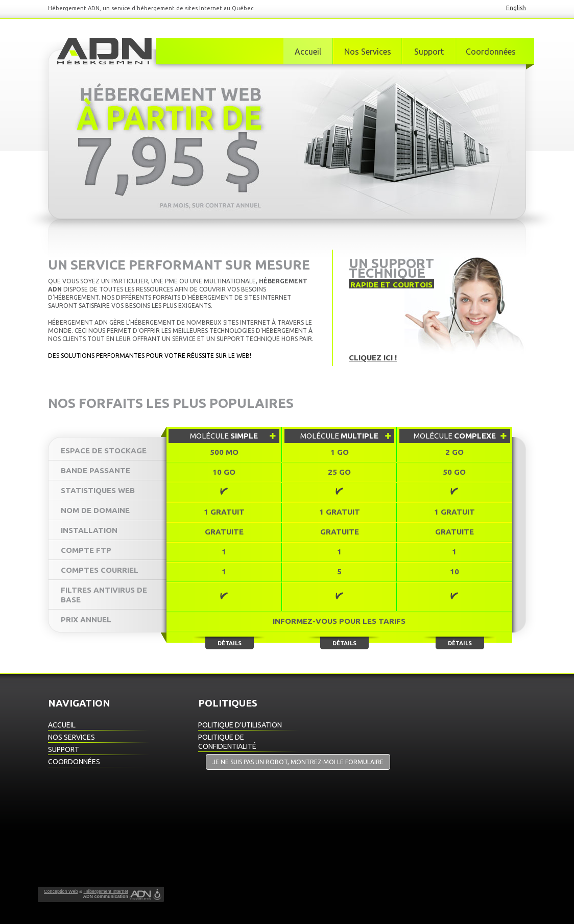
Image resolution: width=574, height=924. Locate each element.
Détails (230, 643)
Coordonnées (491, 52)
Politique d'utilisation (240, 725)
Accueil (308, 52)
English (516, 8)
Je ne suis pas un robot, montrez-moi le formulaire (298, 762)
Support (429, 52)
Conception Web (61, 891)
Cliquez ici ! (373, 358)
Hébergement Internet (106, 891)
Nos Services (368, 52)
